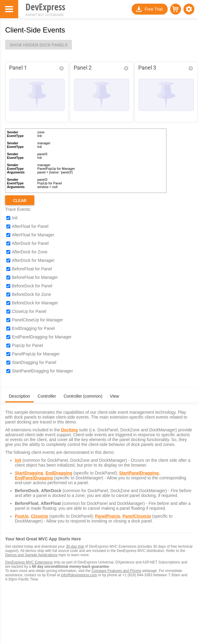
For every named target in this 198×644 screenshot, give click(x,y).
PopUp (22, 516)
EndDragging (59, 473)
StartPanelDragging (139, 473)
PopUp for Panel (27, 345)
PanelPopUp (108, 516)
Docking (69, 430)
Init (15, 218)
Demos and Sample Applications (31, 555)
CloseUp (40, 516)
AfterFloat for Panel (30, 226)
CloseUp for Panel (29, 311)
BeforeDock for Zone (31, 294)
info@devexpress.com (79, 575)
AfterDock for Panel (30, 243)
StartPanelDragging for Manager (42, 371)
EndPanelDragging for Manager (42, 337)
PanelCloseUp (137, 516)
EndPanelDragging (34, 478)
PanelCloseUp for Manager (37, 320)
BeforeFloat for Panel (32, 269)
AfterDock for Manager (33, 260)
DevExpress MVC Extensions (29, 562)
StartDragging (29, 473)
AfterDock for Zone (30, 252)
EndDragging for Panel (33, 328)
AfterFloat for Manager (33, 235)
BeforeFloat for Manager (35, 277)
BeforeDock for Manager (35, 303)
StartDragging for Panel (34, 362)
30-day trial (75, 546)
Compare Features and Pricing (116, 571)
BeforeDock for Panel (32, 286)
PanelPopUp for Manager (36, 354)
